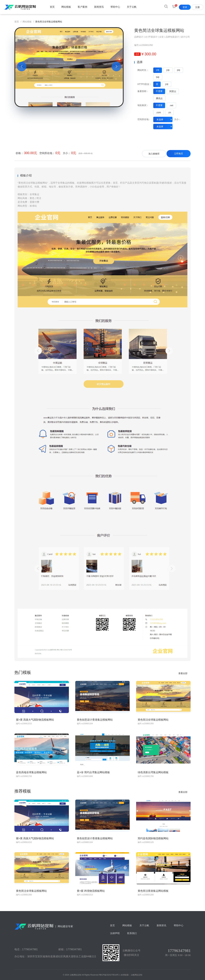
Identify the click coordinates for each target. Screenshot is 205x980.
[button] (22, 67)
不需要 (159, 91)
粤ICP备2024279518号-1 (110, 975)
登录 (185, 7)
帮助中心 (115, 7)
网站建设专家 (44, 926)
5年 (158, 77)
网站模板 (66, 7)
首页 (52, 7)
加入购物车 (154, 154)
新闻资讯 (99, 7)
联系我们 (132, 933)
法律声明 (115, 933)
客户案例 (82, 7)
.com (158, 112)
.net (171, 105)
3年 (179, 70)
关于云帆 (132, 7)
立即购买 (179, 154)
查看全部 (183, 673)
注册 (197, 7)
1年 (158, 70)
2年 (168, 70)
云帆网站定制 (136, 975)
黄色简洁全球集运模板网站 (159, 30)
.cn (169, 112)
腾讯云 (159, 98)
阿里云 (173, 91)
